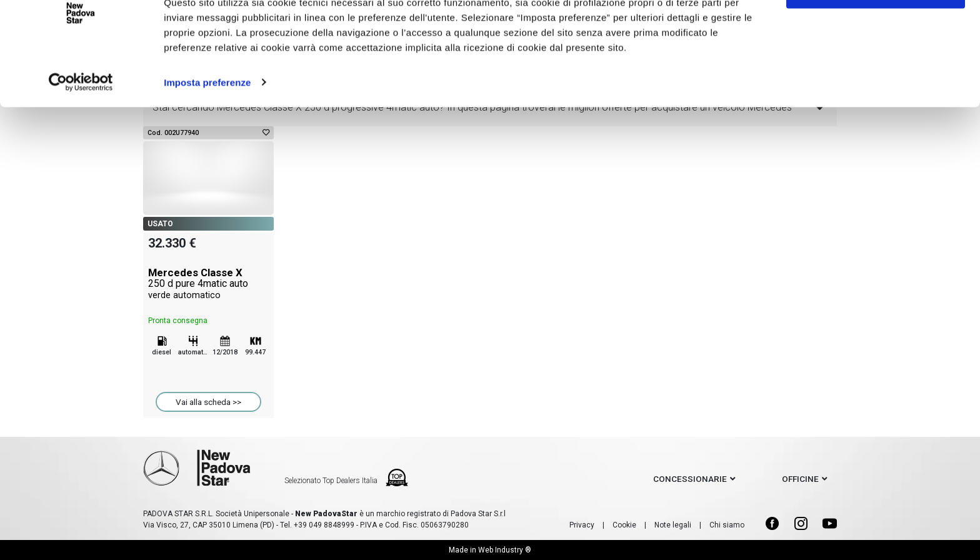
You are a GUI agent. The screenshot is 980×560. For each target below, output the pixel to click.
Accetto (875, 33)
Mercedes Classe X (208, 284)
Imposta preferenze (207, 125)
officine (800, 479)
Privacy (582, 525)
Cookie (624, 525)
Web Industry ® (505, 550)
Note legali (673, 525)
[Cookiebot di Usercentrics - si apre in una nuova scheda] (81, 125)
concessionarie (690, 479)
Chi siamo (727, 525)
